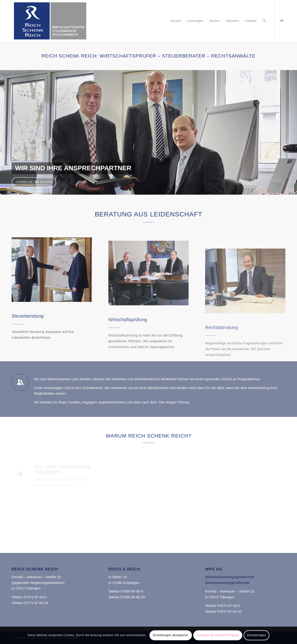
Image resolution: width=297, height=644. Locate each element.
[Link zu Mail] (282, 21)
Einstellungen (257, 635)
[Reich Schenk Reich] (50, 21)
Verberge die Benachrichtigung (218, 635)
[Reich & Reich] (52, 289)
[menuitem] (176, 21)
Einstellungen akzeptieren (171, 635)
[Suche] (264, 21)
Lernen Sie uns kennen (34, 181)
